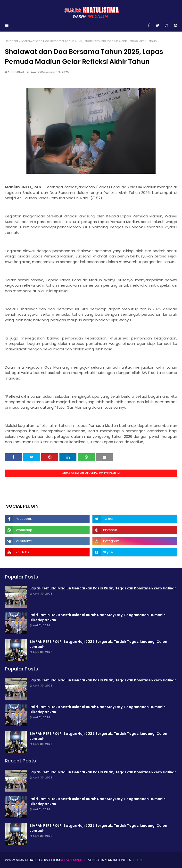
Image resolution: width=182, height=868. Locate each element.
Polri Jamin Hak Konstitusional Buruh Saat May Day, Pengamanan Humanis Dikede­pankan (98, 617)
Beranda (11, 41)
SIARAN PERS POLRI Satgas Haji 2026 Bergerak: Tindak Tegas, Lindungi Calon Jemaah (99, 644)
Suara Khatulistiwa (22, 72)
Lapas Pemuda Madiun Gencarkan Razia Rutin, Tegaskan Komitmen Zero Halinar (103, 588)
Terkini (137, 860)
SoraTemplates (74, 860)
